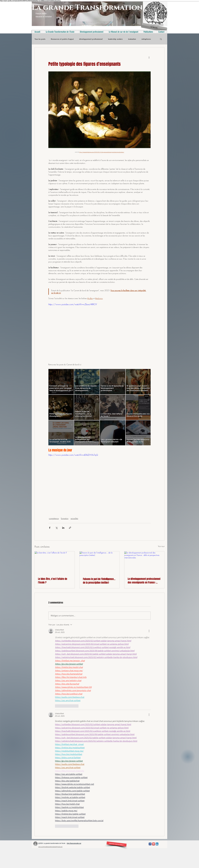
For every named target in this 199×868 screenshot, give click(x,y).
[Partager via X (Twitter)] (56, 528)
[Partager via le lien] (70, 528)
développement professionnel (91, 39)
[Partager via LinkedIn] (63, 528)
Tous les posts (40, 39)
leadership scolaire (115, 39)
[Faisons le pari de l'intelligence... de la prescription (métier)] (100, 563)
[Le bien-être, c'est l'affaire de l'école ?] (55, 563)
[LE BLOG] (154, 27)
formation (65, 518)
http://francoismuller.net (74, 843)
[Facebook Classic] (150, 844)
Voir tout (161, 546)
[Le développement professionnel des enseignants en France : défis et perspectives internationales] (144, 563)
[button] (161, 39)
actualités (74, 518)
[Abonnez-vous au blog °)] (116, 844)
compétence (54, 518)
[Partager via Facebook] (50, 528)
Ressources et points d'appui (62, 39)
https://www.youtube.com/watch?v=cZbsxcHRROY (73, 304)
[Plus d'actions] (149, 57)
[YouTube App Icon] (154, 844)
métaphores (146, 39)
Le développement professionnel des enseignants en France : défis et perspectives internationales (144, 581)
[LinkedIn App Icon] (157, 844)
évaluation (132, 39)
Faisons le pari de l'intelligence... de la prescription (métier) (99, 581)
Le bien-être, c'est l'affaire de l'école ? (53, 581)
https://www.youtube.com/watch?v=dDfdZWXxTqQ (73, 455)
